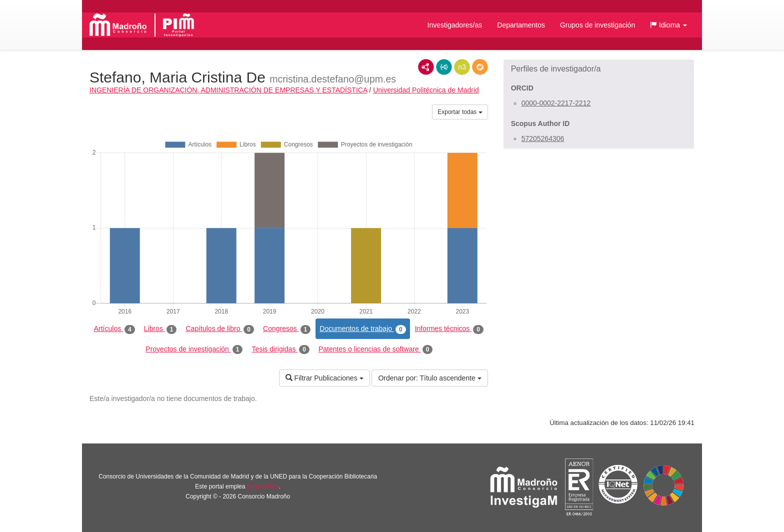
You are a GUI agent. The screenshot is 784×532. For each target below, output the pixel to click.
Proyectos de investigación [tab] (194, 349)
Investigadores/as (455, 25)
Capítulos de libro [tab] (220, 329)
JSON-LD (444, 67)
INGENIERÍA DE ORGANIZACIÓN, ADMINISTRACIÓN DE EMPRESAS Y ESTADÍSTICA (228, 90)
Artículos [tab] (114, 329)
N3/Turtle (462, 67)
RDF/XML (426, 67)
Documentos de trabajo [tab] (362, 329)
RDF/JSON (480, 67)
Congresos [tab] (287, 329)
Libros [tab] (160, 329)
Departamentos (521, 25)
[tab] (599, 69)
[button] (668, 25)
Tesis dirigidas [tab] (280, 349)
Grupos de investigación (597, 25)
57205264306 (543, 138)
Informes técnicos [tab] (449, 329)
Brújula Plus (263, 486)
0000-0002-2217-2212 (556, 103)
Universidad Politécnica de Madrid (426, 90)
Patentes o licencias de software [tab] (375, 349)
